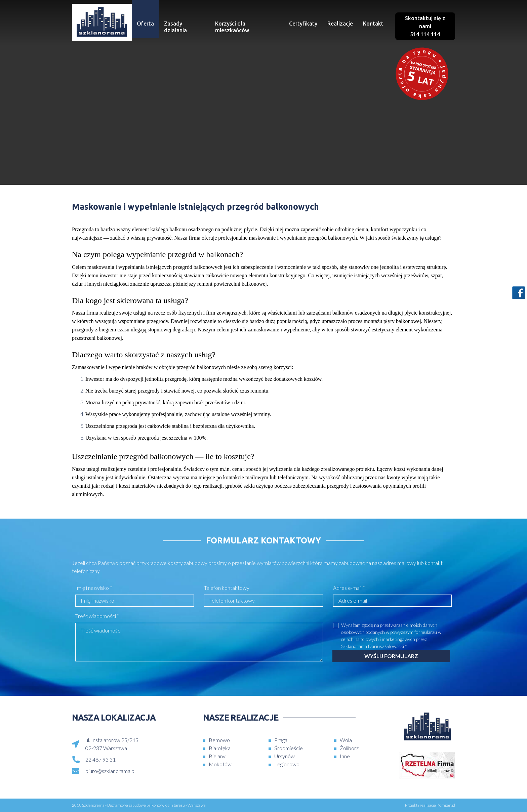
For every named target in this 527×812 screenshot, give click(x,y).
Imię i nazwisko (94, 588)
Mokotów (220, 764)
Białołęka (220, 748)
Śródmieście (289, 748)
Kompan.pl (446, 805)
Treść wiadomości (97, 616)
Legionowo (287, 764)
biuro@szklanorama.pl (110, 771)
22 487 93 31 (100, 759)
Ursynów (285, 756)
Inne (345, 756)
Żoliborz (349, 748)
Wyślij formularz (391, 656)
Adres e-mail (349, 588)
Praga (281, 740)
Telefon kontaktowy (227, 588)
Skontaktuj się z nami (425, 26)
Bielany (217, 756)
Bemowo (219, 740)
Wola (346, 740)
